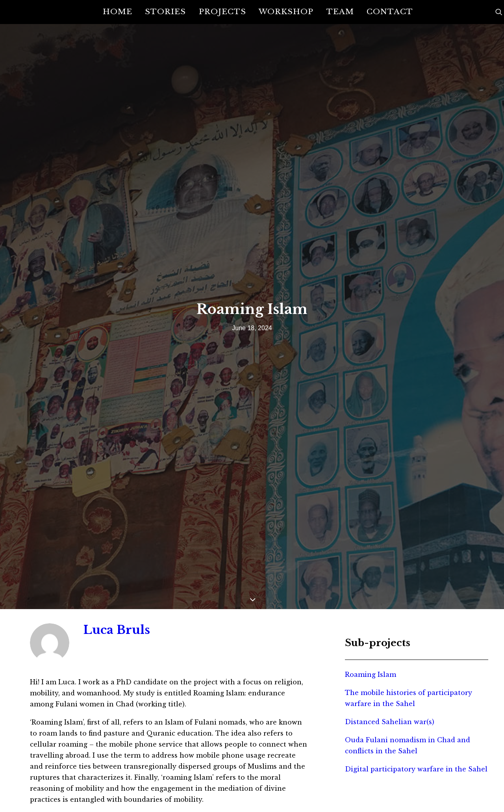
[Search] (499, 12)
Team (340, 11)
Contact (390, 11)
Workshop (286, 11)
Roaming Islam (371, 624)
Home (118, 11)
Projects (222, 11)
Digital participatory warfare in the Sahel (416, 719)
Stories (165, 11)
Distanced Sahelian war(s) (390, 671)
